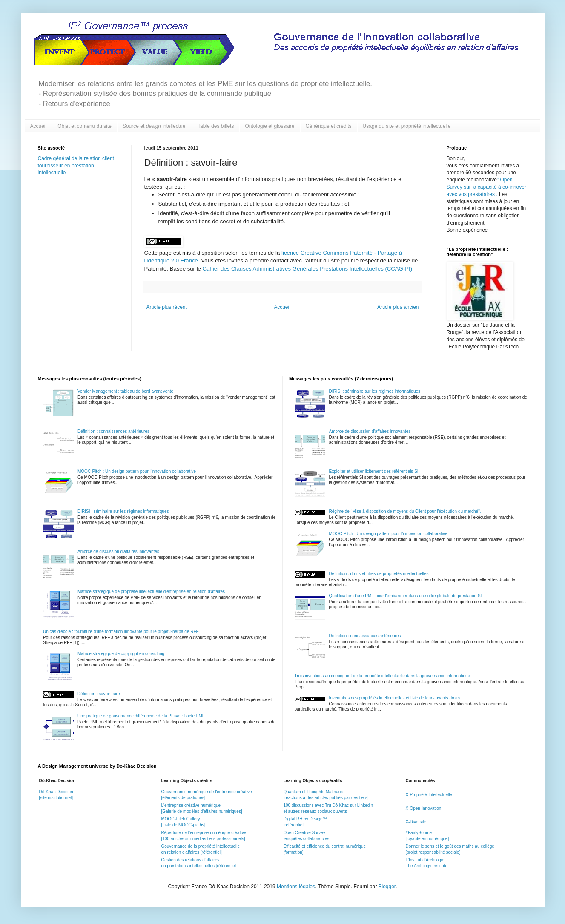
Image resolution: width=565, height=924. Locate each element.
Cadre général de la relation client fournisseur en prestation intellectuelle (76, 166)
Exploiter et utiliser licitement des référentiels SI (374, 471)
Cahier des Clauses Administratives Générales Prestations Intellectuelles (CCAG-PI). (307, 269)
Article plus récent (167, 307)
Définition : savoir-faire (99, 694)
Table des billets (216, 126)
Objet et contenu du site (85, 126)
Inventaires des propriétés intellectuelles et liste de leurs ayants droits (394, 698)
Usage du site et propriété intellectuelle (407, 126)
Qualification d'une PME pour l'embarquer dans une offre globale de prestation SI (406, 596)
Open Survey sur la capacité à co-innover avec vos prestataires (486, 187)
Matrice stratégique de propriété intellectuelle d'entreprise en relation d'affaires (151, 592)
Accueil (39, 126)
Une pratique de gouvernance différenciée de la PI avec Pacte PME (141, 716)
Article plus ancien (398, 307)
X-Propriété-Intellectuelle (429, 795)
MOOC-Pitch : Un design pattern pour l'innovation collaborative (137, 471)
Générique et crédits (329, 126)
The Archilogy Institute (426, 866)
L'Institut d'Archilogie (425, 860)
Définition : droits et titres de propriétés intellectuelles (379, 574)
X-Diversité (416, 822)
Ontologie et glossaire (270, 126)
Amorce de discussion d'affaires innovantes (118, 551)
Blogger (387, 887)
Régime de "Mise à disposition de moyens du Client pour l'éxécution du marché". (405, 511)
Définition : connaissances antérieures (113, 431)
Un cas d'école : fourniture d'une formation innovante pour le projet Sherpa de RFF (121, 632)
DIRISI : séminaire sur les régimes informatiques (123, 511)
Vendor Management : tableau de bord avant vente (125, 391)
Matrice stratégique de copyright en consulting (121, 654)
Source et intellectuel (155, 126)
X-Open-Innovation (423, 808)
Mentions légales (296, 887)
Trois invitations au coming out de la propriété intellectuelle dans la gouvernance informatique (383, 676)
